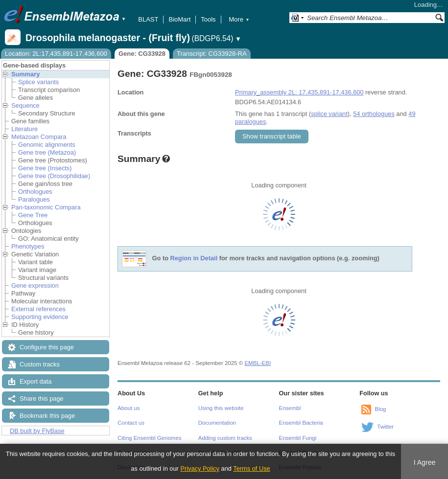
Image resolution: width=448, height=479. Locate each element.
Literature (24, 129)
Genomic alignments (47, 145)
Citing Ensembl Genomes (150, 438)
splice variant (329, 114)
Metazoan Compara (39, 137)
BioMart (179, 19)
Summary (25, 74)
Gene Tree (33, 215)
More (239, 19)
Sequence (25, 105)
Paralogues (34, 199)
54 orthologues (374, 114)
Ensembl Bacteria (301, 423)
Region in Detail (194, 259)
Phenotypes (28, 246)
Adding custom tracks (225, 438)
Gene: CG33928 (142, 54)
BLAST (148, 19)
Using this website (221, 408)
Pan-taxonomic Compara (46, 207)
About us (129, 408)
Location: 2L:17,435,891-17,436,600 (56, 54)
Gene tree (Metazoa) (47, 152)
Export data (35, 381)
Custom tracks (40, 364)
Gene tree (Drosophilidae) (54, 176)
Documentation (217, 423)
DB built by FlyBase (37, 431)
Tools (208, 19)
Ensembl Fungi (298, 438)
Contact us (131, 423)
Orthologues (35, 192)
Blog (380, 409)
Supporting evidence (40, 317)
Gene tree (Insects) (45, 168)
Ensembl (290, 408)
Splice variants (38, 82)
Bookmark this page (47, 416)
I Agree (425, 462)
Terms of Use (251, 468)
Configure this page (47, 347)
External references (38, 309)
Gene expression (35, 285)
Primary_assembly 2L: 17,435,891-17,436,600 (299, 92)
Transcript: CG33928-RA (212, 54)
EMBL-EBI (258, 363)
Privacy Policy (200, 468)
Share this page (42, 399)
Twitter (385, 427)
